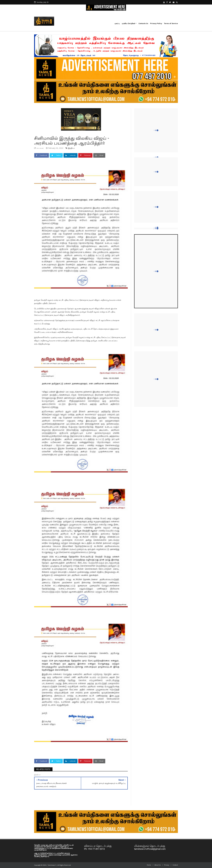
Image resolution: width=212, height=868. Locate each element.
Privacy (167, 865)
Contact (175, 865)
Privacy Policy (156, 23)
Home (149, 865)
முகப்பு (117, 23)
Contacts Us (143, 23)
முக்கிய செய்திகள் (128, 23)
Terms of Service (171, 23)
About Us (158, 865)
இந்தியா (71, 148)
